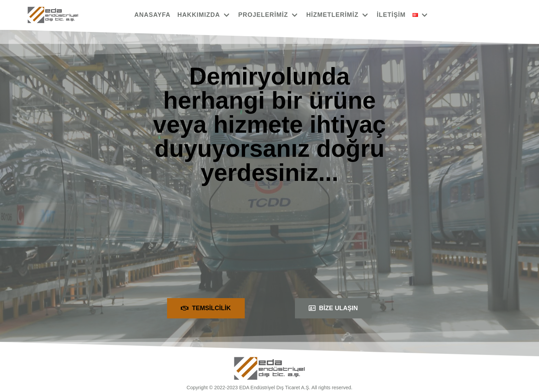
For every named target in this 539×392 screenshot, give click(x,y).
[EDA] (53, 15)
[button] (206, 308)
